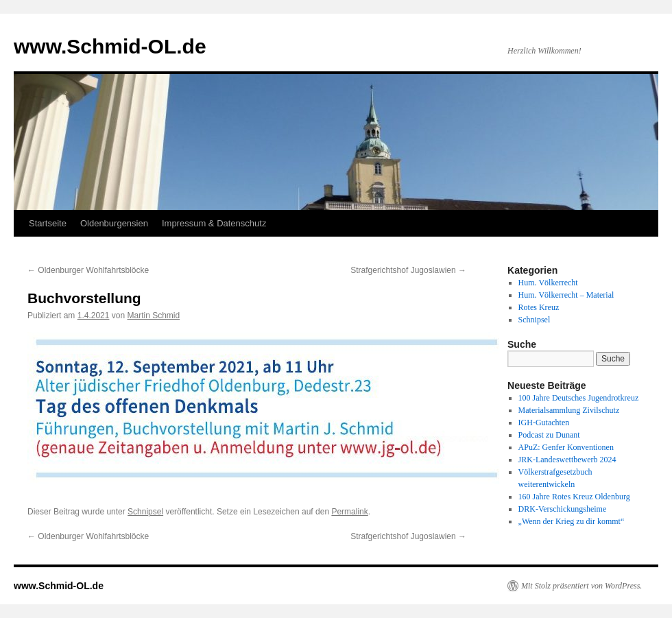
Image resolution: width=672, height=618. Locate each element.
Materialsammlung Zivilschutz (569, 410)
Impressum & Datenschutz (214, 223)
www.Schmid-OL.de (110, 46)
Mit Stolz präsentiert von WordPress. (581, 586)
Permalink (349, 512)
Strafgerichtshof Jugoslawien (408, 270)
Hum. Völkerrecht (548, 283)
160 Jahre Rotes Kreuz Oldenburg (574, 497)
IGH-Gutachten (544, 423)
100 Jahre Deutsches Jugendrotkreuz (579, 398)
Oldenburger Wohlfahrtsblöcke (88, 270)
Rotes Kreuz (539, 307)
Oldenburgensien (114, 223)
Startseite (48, 223)
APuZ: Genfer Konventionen (566, 447)
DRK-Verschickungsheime (563, 509)
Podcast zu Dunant (549, 435)
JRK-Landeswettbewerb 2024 (567, 460)
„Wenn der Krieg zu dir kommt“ (572, 521)
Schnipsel (145, 512)
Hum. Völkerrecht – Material (566, 295)
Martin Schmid (153, 316)
